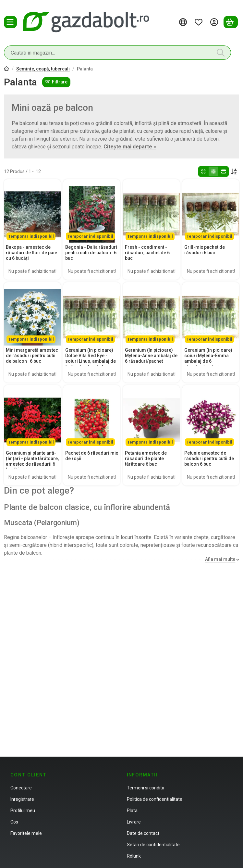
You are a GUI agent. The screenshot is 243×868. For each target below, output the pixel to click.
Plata (132, 811)
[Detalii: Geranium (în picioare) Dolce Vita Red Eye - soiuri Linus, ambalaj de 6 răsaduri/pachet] (92, 314)
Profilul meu (23, 811)
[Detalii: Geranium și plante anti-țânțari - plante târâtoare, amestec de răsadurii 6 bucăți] (32, 417)
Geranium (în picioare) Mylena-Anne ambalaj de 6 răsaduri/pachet (151, 356)
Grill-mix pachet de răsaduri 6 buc (205, 250)
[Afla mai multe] (221, 559)
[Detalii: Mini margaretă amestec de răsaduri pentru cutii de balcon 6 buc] (32, 314)
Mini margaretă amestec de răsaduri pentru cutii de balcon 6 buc (32, 356)
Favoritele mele (26, 833)
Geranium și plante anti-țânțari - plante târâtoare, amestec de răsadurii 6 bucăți (32, 461)
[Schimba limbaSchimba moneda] (184, 22)
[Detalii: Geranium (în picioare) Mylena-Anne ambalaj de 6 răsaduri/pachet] (151, 314)
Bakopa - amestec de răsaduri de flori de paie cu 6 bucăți (31, 253)
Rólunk (134, 856)
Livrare (134, 822)
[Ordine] (234, 171)
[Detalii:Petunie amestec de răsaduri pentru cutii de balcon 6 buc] (211, 417)
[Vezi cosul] (231, 22)
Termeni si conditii (145, 788)
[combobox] (117, 53)
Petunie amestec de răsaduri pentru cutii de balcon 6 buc (209, 459)
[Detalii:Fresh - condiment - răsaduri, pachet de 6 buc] (151, 211)
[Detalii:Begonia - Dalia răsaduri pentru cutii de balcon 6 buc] (92, 211)
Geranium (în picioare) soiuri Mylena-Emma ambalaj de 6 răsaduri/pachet (208, 358)
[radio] (203, 171)
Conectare (21, 788)
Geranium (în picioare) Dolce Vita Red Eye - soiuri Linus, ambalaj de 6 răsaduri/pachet (91, 358)
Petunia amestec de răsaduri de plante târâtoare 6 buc (146, 459)
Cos (14, 822)
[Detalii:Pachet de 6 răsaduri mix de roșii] (92, 417)
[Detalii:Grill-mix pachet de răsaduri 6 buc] (211, 211)
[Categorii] (10, 22)
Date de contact (143, 833)
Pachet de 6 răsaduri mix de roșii (92, 456)
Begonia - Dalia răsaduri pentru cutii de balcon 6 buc (91, 253)
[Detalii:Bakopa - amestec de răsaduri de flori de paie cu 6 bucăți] (32, 211)
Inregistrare (22, 799)
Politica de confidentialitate (155, 799)
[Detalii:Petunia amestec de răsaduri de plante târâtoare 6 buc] (151, 417)
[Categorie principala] (6, 69)
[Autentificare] (215, 22)
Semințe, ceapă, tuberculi (43, 69)
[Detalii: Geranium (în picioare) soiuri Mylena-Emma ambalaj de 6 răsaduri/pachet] (211, 314)
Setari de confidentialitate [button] (153, 845)
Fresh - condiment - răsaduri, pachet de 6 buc (147, 253)
